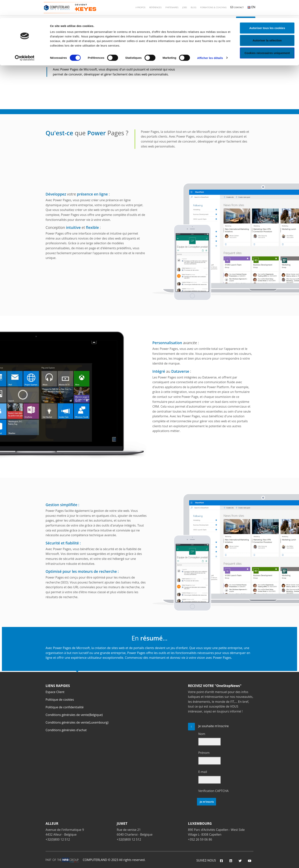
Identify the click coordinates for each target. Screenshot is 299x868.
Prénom (204, 753)
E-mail (203, 772)
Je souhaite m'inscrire (214, 726)
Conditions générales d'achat (66, 730)
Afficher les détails (210, 40)
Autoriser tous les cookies (267, 10)
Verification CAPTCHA (213, 791)
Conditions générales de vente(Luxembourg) (77, 722)
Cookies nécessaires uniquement (267, 35)
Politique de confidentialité (65, 707)
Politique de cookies (60, 700)
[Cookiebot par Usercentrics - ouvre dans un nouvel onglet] (25, 40)
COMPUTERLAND (95, 860)
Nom (202, 734)
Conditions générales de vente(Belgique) (74, 715)
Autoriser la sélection (267, 23)
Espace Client (55, 692)
